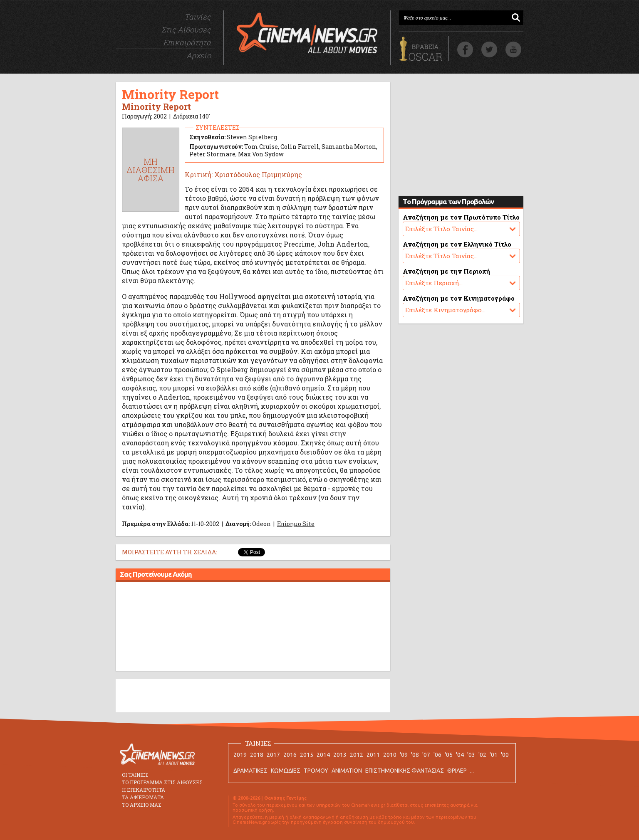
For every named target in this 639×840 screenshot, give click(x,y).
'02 (482, 755)
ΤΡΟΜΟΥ (316, 771)
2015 (307, 755)
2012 (357, 755)
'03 (471, 755)
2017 (273, 755)
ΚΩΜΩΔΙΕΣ (286, 771)
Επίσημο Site (296, 524)
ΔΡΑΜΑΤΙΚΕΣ (250, 771)
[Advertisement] (253, 628)
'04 (460, 755)
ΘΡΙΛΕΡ (457, 771)
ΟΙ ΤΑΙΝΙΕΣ (135, 775)
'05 (449, 755)
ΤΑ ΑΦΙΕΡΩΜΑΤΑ (143, 797)
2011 (373, 755)
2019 (240, 755)
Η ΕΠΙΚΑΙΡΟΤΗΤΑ (144, 790)
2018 (257, 755)
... (472, 771)
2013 (340, 755)
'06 (437, 755)
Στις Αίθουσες (186, 30)
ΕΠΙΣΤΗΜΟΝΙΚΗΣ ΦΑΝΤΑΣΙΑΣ (405, 771)
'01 (494, 755)
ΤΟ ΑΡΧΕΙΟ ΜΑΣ (142, 805)
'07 (426, 755)
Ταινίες (198, 17)
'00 (505, 755)
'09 (404, 755)
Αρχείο (199, 55)
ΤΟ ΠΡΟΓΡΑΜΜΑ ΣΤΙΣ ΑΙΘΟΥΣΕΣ (162, 782)
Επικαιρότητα (187, 42)
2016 (290, 755)
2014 (323, 755)
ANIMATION (347, 771)
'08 (415, 755)
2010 (390, 755)
